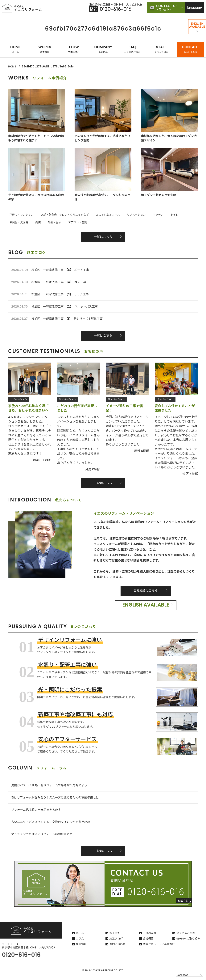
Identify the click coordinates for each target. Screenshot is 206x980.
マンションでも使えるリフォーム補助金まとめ (43, 839)
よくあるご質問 (186, 938)
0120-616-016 (21, 960)
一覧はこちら (103, 236)
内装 (195, 215)
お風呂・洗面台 (179, 215)
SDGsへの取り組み (188, 944)
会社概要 (148, 944)
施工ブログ (116, 944)
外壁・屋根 (15, 222)
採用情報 (81, 949)
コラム (80, 944)
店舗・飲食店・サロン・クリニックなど (61, 215)
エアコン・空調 (35, 222)
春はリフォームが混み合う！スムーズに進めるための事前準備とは (57, 801)
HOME (15, 49)
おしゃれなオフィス (101, 215)
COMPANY (103, 49)
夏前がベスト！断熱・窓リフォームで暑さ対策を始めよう (51, 788)
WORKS (45, 49)
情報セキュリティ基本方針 (159, 949)
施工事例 (115, 938)
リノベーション (127, 215)
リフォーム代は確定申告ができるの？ (37, 814)
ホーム (80, 938)
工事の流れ (150, 938)
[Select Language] (190, 975)
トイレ (161, 215)
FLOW (74, 49)
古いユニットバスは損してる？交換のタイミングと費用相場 (52, 826)
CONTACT (190, 49)
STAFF (161, 49)
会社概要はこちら (146, 593)
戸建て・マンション (20, 215)
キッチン (147, 215)
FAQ (132, 49)
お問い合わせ (117, 949)
